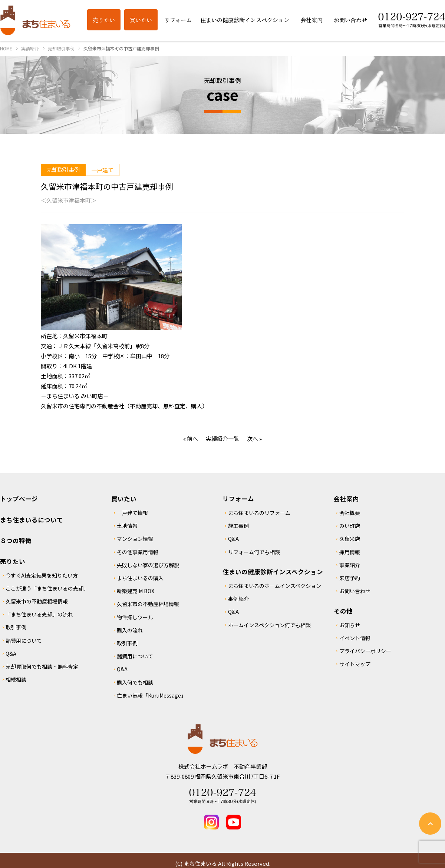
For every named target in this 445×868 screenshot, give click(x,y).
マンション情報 (135, 539)
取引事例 (16, 627)
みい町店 (350, 526)
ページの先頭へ (430, 824)
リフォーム (238, 499)
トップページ (19, 499)
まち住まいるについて (32, 520)
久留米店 (350, 539)
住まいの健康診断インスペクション (273, 572)
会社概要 (350, 513)
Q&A (11, 654)
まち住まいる (35, 20)
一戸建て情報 (132, 513)
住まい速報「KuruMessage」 (151, 695)
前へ (192, 438)
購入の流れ (130, 630)
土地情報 (127, 526)
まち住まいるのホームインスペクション (275, 586)
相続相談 (16, 679)
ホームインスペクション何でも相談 (269, 625)
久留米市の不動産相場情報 (37, 601)
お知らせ (350, 625)
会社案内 (346, 499)
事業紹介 (350, 565)
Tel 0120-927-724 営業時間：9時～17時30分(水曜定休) (222, 796)
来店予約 (350, 578)
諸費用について (24, 641)
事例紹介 (238, 599)
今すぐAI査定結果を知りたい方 (42, 575)
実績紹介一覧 (222, 438)
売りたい (13, 561)
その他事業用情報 (138, 552)
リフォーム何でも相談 (254, 552)
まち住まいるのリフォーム (259, 513)
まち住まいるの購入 (140, 578)
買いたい (124, 499)
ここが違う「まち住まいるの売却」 (47, 588)
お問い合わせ (355, 591)
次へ (253, 438)
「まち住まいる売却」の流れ (39, 614)
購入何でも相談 (135, 682)
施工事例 (238, 526)
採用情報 (350, 552)
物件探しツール (135, 617)
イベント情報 (355, 638)
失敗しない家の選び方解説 (148, 565)
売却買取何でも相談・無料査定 (42, 666)
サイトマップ (355, 664)
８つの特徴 (16, 541)
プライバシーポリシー (365, 651)
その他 (343, 611)
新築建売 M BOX (136, 591)
